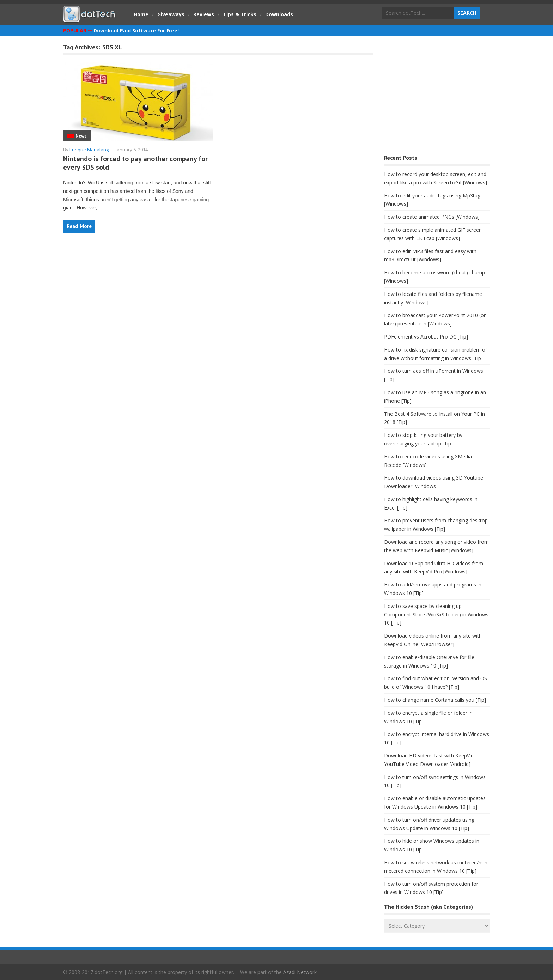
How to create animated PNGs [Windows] (432, 217)
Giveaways (171, 14)
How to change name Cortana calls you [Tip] (435, 700)
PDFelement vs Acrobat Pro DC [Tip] (426, 337)
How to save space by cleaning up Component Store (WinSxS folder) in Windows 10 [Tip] (436, 614)
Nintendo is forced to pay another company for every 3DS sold (135, 163)
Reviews (204, 14)
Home (141, 14)
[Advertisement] (437, 97)
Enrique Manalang (89, 150)
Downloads (279, 14)
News (81, 136)
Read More (79, 226)
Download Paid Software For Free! (136, 31)
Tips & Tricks (240, 14)
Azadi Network (300, 972)
